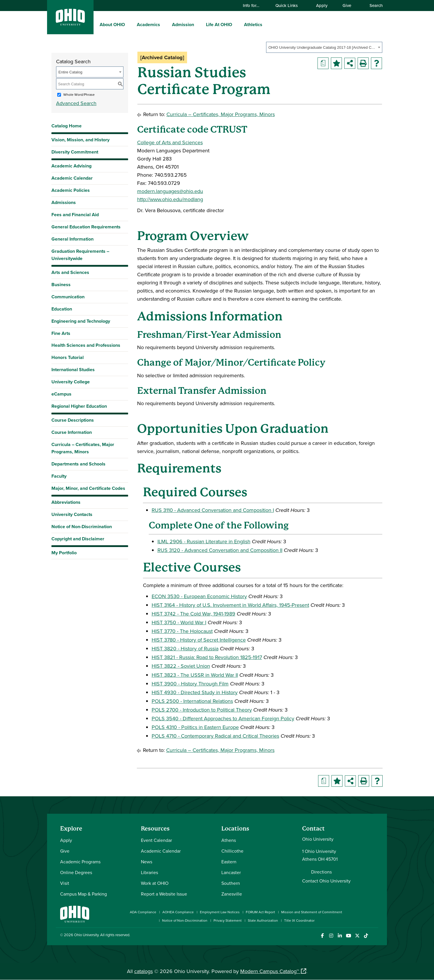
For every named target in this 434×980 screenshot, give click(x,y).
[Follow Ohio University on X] (357, 936)
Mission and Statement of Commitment (312, 912)
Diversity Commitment (75, 152)
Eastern (229, 862)
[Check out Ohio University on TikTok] (366, 936)
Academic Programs (80, 862)
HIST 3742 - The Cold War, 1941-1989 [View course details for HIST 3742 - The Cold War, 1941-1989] (193, 614)
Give (347, 5)
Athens (229, 840)
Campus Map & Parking (84, 894)
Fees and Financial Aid (75, 215)
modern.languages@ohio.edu (170, 191)
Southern (231, 883)
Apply (322, 5)
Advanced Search (76, 103)
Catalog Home (67, 126)
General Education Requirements (86, 227)
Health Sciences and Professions (86, 345)
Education (62, 309)
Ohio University (86, 935)
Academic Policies (71, 190)
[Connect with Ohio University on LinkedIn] (340, 936)
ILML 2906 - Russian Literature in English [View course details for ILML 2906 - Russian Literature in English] (204, 541)
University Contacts (72, 514)
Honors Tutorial (68, 357)
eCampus (61, 394)
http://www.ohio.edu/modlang (170, 199)
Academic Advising (71, 166)
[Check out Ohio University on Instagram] (331, 936)
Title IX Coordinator (299, 920)
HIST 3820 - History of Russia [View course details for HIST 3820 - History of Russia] (185, 648)
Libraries (149, 872)
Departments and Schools (78, 464)
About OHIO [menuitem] (112, 25)
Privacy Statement (228, 920)
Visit (65, 883)
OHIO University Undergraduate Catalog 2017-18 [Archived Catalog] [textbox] (322, 47)
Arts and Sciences (70, 272)
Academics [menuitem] (148, 25)
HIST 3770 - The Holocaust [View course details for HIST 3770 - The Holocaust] (182, 631)
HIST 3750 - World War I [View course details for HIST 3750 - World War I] (179, 622)
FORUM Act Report (260, 912)
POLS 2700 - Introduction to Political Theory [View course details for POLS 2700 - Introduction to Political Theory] (202, 710)
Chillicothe (232, 851)
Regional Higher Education (79, 406)
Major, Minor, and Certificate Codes (88, 488)
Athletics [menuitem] (253, 25)
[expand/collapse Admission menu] (198, 24)
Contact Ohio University (326, 881)
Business (61, 285)
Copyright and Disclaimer (78, 539)
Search (373, 5)
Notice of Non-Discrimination (82, 527)
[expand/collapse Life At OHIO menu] (236, 24)
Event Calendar (156, 840)
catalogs (144, 971)
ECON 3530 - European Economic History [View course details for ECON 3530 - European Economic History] (199, 596)
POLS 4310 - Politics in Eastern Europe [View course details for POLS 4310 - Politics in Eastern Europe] (195, 727)
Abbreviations (66, 502)
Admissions (64, 202)
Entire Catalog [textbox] (70, 72)
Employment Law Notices (220, 912)
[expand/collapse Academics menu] (164, 24)
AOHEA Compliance (178, 912)
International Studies (73, 370)
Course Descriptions (73, 420)
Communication (68, 297)
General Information (72, 239)
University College (71, 382)
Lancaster (231, 872)
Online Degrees (76, 872)
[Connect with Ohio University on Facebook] (322, 936)
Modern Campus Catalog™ (270, 971)
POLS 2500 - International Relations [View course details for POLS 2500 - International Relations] (192, 701)
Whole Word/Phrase (79, 94)
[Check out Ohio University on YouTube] (348, 936)
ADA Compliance (143, 912)
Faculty (59, 476)
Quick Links (289, 5)
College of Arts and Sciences (170, 142)
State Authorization (263, 920)
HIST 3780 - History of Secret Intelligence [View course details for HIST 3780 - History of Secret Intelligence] (199, 640)
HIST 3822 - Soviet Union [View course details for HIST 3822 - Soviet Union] (181, 666)
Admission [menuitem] (183, 25)
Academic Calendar (72, 178)
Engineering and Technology (81, 321)
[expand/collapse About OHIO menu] (129, 24)
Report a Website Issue (164, 894)
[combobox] (324, 47)
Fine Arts (61, 333)
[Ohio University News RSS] (375, 936)
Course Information (72, 432)
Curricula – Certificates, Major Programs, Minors (83, 448)
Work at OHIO (155, 883)
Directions (321, 872)
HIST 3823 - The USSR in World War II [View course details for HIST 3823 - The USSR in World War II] (195, 675)
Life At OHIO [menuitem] (219, 25)
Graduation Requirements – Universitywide (80, 255)
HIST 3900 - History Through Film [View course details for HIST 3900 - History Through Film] (190, 684)
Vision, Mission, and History (80, 140)
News (147, 862)
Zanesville (232, 894)
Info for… (254, 5)
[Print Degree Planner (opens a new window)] (323, 63)
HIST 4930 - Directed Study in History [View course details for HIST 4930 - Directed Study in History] (195, 692)
